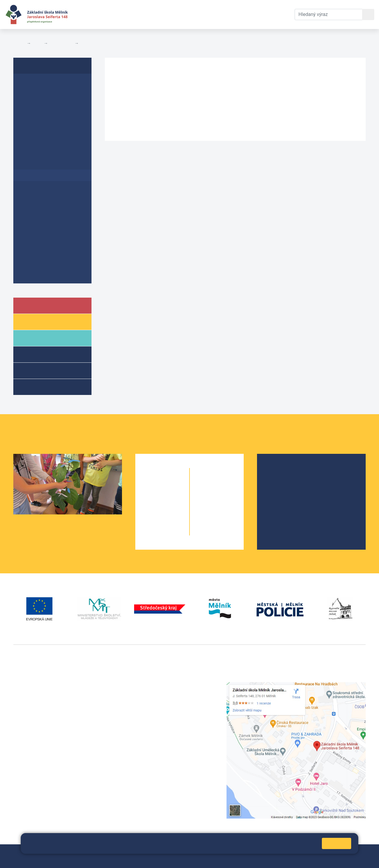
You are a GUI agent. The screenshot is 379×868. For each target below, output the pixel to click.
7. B (227, 496)
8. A (206, 508)
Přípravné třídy (47, 370)
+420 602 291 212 (155, 692)
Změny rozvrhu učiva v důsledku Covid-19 (52, 213)
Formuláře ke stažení (45, 152)
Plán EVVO (33, 118)
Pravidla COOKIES (32, 860)
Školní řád (32, 107)
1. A (152, 484)
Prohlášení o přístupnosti (50, 187)
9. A (206, 520)
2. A (152, 496)
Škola (37, 305)
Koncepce (32, 227)
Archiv (28, 250)
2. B (173, 496)
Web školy (355, 852)
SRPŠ (277, 509)
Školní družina (46, 354)
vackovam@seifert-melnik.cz (44, 773)
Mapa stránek (138, 852)
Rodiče (38, 338)
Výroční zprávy (38, 84)
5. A (152, 532)
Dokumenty (181, 14)
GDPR (27, 164)
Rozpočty (90, 43)
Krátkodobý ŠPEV (46, 129)
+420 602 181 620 (33, 766)
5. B (173, 532)
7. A (206, 496)
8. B (227, 508)
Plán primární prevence (48, 141)
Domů (19, 43)
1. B (173, 484)
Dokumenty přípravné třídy (52, 273)
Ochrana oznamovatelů (48, 261)
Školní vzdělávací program (52, 198)
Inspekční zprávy (41, 95)
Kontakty (217, 14)
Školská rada (285, 481)
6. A (206, 484)
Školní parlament (289, 500)
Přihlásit (165, 852)
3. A (152, 508)
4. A (152, 520)
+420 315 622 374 (155, 685)
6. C (227, 484)
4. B (173, 520)
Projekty (280, 490)
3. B (173, 508)
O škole (279, 471)
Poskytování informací (47, 239)
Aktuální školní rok (132, 14)
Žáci (34, 321)
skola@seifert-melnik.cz (161, 707)
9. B (227, 520)
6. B (217, 484)
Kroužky (38, 387)
